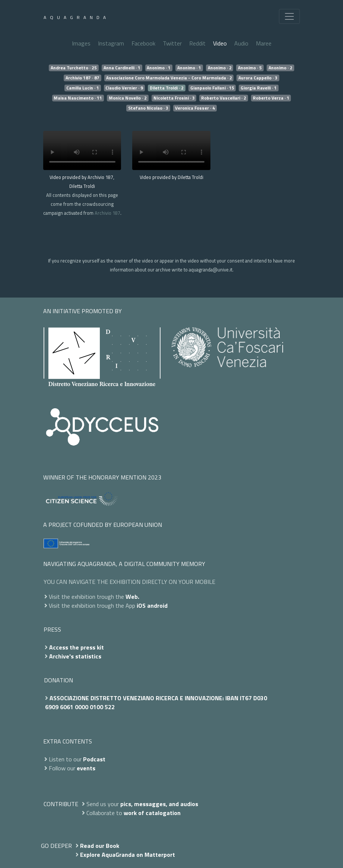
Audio (241, 43)
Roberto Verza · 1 (271, 98)
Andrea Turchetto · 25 (74, 68)
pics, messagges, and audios (159, 804)
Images (81, 43)
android (157, 606)
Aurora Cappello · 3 (258, 78)
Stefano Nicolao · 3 (148, 108)
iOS (141, 606)
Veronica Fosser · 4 (195, 108)
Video (220, 43)
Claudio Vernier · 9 (124, 88)
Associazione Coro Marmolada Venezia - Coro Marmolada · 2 (169, 78)
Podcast (94, 759)
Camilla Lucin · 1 (83, 88)
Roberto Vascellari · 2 (224, 98)
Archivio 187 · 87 (82, 78)
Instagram (111, 43)
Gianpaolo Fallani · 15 (212, 88)
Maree (264, 43)
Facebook (143, 43)
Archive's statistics (75, 656)
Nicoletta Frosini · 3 (174, 98)
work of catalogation (152, 813)
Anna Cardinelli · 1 (122, 68)
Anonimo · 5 (250, 68)
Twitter (172, 43)
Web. (132, 597)
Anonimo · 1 (159, 68)
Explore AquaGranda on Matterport (128, 855)
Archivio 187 (107, 213)
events (86, 768)
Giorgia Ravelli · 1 (259, 88)
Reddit (197, 43)
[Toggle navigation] (289, 16)
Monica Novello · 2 (128, 98)
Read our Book (100, 846)
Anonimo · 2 (220, 68)
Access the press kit (77, 647)
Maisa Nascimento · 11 (78, 98)
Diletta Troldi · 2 (167, 88)
